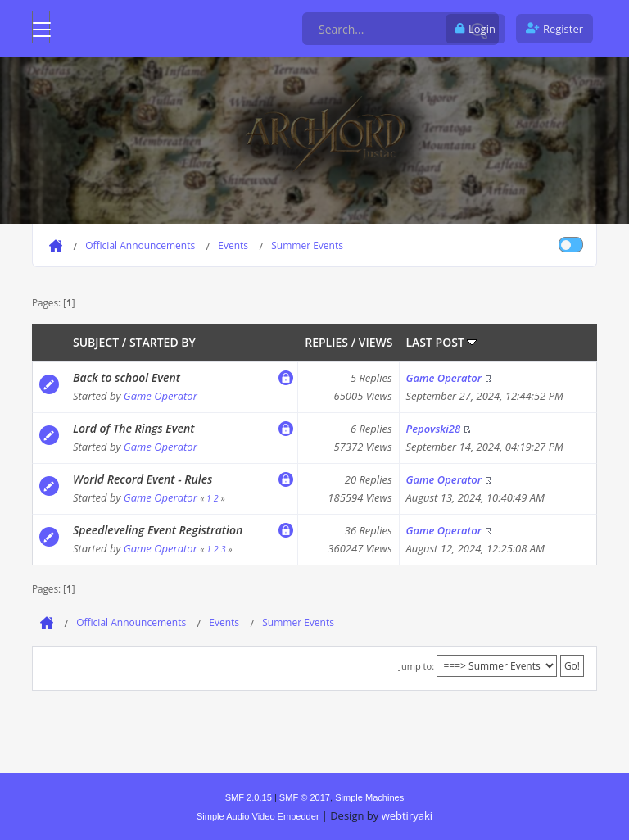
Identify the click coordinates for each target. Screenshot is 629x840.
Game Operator (161, 396)
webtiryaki (407, 815)
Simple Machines (369, 797)
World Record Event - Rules (143, 479)
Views (376, 342)
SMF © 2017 (305, 797)
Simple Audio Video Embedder (258, 816)
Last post (442, 342)
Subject (96, 342)
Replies (326, 342)
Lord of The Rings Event (133, 428)
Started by (163, 342)
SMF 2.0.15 (249, 797)
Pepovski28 (434, 429)
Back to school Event (127, 377)
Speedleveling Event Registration (158, 530)
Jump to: (416, 666)
